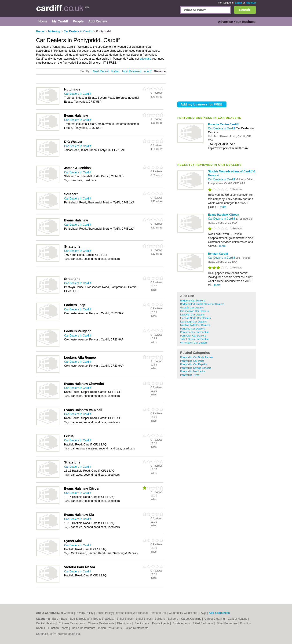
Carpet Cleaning (192, 619)
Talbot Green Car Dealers (195, 339)
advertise (145, 59)
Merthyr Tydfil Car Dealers (195, 325)
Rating (115, 71)
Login (238, 3)
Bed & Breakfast (80, 619)
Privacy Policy (85, 613)
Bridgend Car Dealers (193, 300)
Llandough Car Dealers (193, 322)
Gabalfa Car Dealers (192, 308)
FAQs (203, 613)
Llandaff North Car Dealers (195, 318)
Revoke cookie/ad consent (131, 613)
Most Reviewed (132, 71)
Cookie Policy (104, 613)
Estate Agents (161, 623)
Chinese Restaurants (72, 623)
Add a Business (219, 613)
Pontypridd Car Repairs (193, 364)
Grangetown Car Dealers (194, 311)
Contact (69, 613)
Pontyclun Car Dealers (193, 336)
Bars (55, 619)
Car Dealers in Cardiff (222, 128)
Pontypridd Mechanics (193, 371)
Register (251, 3)
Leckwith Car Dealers (192, 315)
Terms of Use (158, 613)
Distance (160, 71)
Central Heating (238, 619)
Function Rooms (59, 628)
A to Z (148, 71)
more (223, 207)
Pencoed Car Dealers (192, 329)
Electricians (125, 623)
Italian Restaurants (136, 628)
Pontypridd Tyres (190, 375)
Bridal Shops (125, 619)
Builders (160, 619)
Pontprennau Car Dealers (195, 332)
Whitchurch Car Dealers (194, 343)
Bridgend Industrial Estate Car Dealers (202, 304)
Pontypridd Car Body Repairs (197, 357)
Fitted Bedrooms (203, 623)
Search (245, 10)
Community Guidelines (183, 613)
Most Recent (101, 71)
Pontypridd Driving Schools (196, 368)
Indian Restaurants (84, 628)
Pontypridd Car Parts (192, 361)
